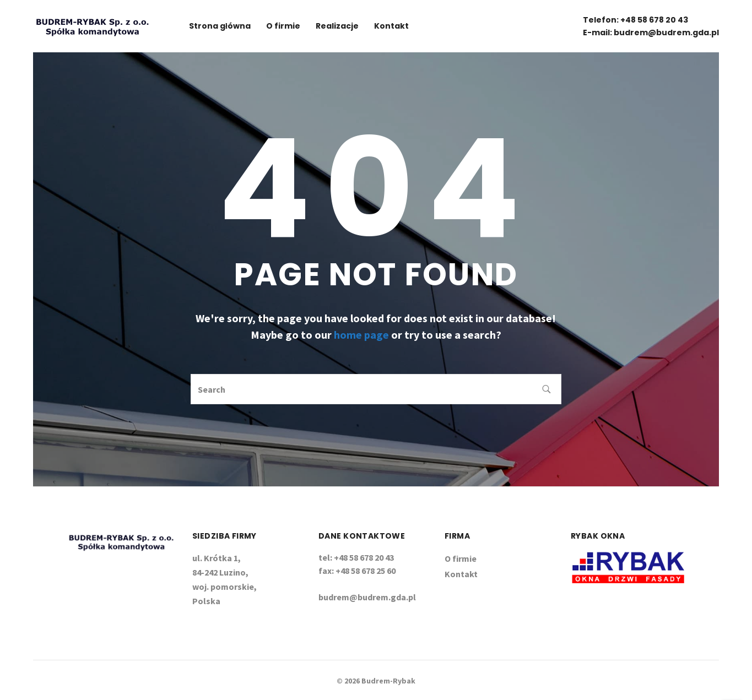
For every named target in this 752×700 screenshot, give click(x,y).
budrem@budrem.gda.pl (666, 32)
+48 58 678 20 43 (654, 20)
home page (361, 335)
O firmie (283, 26)
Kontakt (391, 26)
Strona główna (220, 26)
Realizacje (337, 26)
